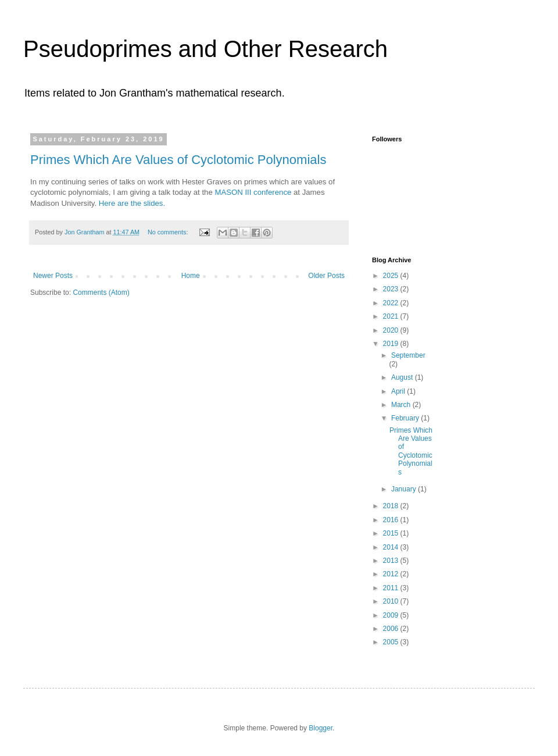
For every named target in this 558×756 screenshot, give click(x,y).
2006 (392, 629)
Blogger (321, 728)
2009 (392, 615)
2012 (392, 574)
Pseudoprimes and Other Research (205, 49)
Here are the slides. (132, 203)
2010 (392, 601)
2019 (392, 344)
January (405, 489)
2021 (392, 316)
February (406, 418)
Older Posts (326, 276)
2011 (392, 588)
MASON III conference (253, 192)
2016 (392, 520)
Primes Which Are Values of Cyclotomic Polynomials (178, 160)
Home (191, 276)
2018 (392, 506)
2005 (392, 642)
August (403, 377)
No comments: (169, 232)
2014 (392, 547)
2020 (392, 330)
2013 (392, 561)
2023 (392, 289)
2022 (392, 303)
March (402, 405)
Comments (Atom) (101, 293)
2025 (392, 276)
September (408, 355)
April (399, 391)
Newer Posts (53, 276)
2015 (392, 533)
